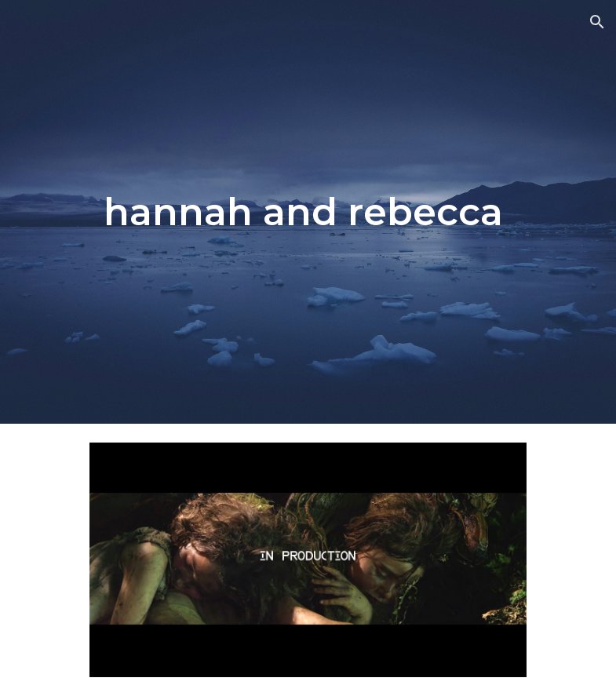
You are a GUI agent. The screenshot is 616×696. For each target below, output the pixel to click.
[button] (597, 22)
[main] (308, 212)
